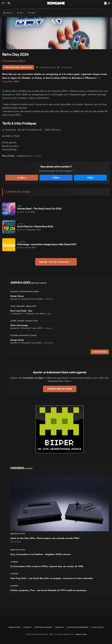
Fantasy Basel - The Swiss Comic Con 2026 (39, 209)
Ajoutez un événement (78, 627)
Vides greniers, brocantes (18, 67)
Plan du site (98, 627)
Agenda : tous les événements (56, 262)
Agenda (78, 634)
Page (30, 156)
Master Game (17, 296)
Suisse (52, 67)
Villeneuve (43, 67)
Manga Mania (17, 340)
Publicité (60, 627)
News (85, 634)
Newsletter (14, 627)
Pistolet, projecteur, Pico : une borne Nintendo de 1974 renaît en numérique (48, 590)
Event (37, 156)
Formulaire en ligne (60, 389)
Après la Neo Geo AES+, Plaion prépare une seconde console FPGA (45, 538)
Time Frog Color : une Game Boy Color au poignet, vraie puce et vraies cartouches (52, 578)
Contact (27, 627)
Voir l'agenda (100, 352)
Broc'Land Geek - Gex (21, 311)
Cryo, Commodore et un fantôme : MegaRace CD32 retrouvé (40, 554)
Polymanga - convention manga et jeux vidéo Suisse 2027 (47, 244)
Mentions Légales (43, 627)
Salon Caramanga (19, 325)
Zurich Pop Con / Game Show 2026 (35, 226)
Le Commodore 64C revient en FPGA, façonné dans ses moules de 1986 (47, 566)
